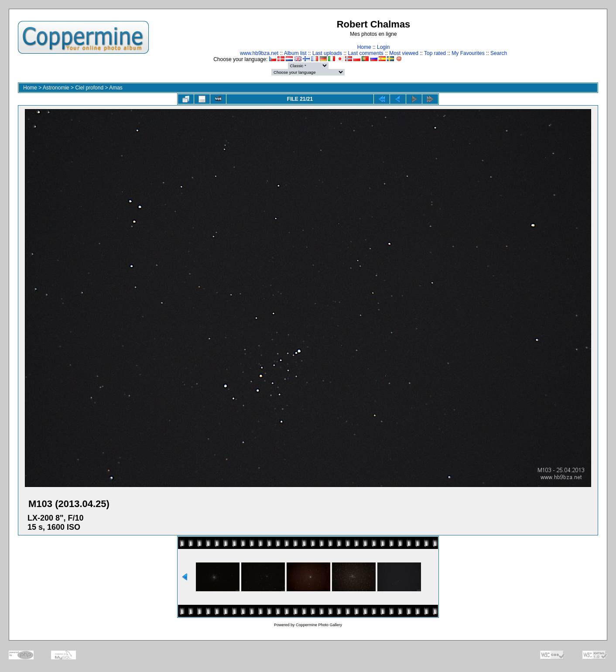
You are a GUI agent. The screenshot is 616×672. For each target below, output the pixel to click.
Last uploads (327, 53)
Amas (116, 88)
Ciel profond (89, 88)
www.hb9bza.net (259, 53)
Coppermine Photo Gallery (319, 625)
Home (364, 47)
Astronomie (56, 88)
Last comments (365, 53)
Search (499, 53)
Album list (295, 53)
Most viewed (404, 53)
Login (383, 47)
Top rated (435, 53)
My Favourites (468, 53)
